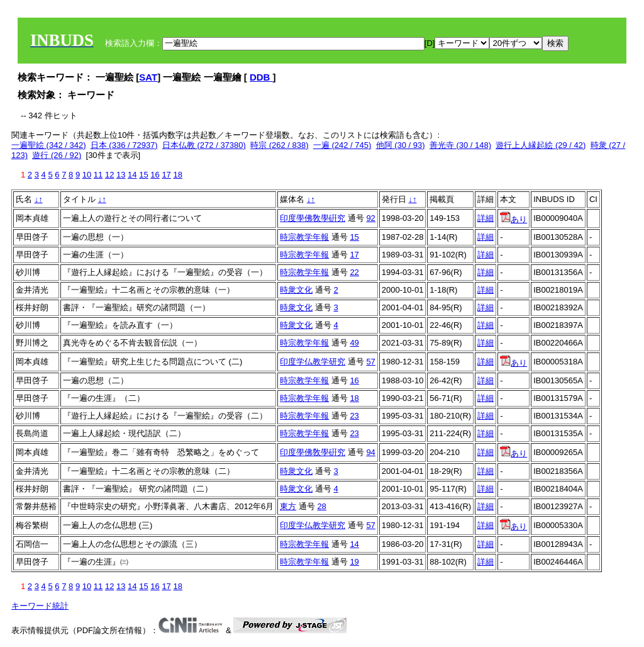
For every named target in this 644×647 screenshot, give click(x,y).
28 (321, 506)
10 (87, 175)
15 (143, 175)
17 (166, 175)
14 (132, 175)
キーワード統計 (40, 606)
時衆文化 (296, 290)
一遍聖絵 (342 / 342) (49, 145)
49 (354, 343)
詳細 (486, 218)
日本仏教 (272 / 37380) (204, 145)
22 (354, 272)
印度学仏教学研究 (313, 362)
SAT (148, 77)
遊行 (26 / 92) (57, 155)
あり (514, 219)
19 (354, 562)
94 (370, 452)
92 (370, 218)
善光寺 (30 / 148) (460, 145)
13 (121, 175)
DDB (261, 77)
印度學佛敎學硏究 (313, 218)
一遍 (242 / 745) (342, 145)
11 (98, 175)
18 (177, 175)
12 (109, 175)
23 (354, 416)
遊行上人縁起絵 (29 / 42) (541, 145)
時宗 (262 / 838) (280, 145)
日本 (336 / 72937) (124, 145)
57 (370, 362)
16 (155, 175)
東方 (288, 506)
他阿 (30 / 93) (401, 145)
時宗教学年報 (304, 237)
